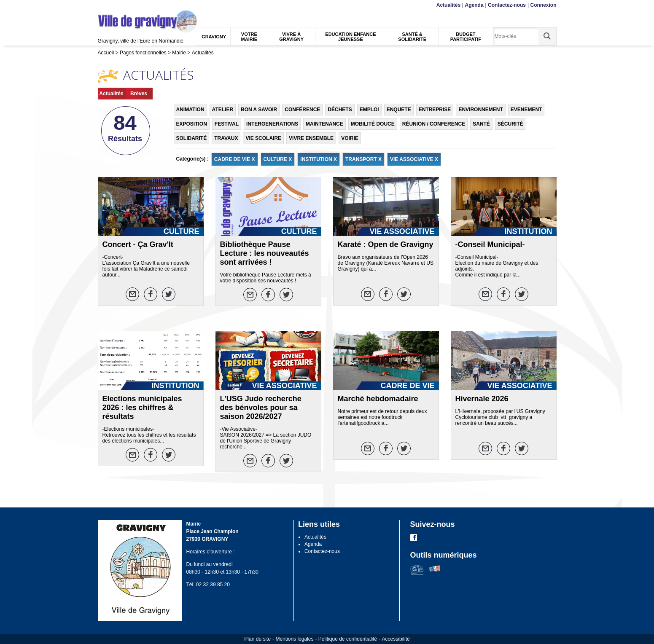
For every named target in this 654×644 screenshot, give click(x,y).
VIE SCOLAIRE (263, 138)
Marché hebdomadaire (378, 399)
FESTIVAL (227, 124)
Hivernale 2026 (482, 399)
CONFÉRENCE (302, 110)
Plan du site (257, 639)
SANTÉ (481, 124)
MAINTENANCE (324, 124)
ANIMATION (190, 110)
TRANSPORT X (363, 159)
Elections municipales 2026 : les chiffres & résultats (142, 408)
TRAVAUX (226, 138)
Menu (103, 5)
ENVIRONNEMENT (480, 110)
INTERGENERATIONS (272, 124)
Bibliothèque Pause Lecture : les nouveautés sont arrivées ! (265, 253)
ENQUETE (399, 110)
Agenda (474, 5)
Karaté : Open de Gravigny (386, 244)
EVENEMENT (526, 110)
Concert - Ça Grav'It (138, 244)
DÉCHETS (340, 110)
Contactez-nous (507, 5)
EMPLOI (369, 110)
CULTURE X (278, 159)
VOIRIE (350, 138)
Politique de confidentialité (348, 639)
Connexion (544, 5)
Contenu (118, 5)
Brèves (139, 94)
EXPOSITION (192, 124)
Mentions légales (294, 639)
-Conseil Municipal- (490, 244)
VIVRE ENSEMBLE (311, 138)
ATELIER (223, 110)
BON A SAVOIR (259, 110)
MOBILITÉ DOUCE (373, 124)
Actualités (448, 5)
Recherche (137, 5)
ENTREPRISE (435, 110)
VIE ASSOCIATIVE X (414, 159)
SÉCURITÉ (510, 124)
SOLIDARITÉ (192, 138)
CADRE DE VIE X (235, 159)
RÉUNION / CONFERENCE (434, 124)
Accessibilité (396, 639)
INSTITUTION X (319, 159)
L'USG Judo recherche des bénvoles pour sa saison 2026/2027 (261, 408)
